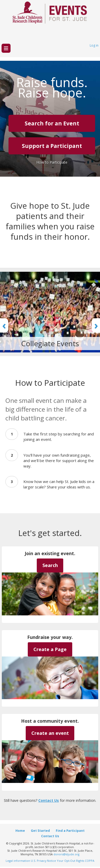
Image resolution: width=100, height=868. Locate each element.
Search (50, 565)
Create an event (50, 733)
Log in (94, 45)
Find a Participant (70, 831)
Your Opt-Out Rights (70, 861)
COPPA (90, 861)
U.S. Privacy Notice (43, 861)
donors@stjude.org (66, 854)
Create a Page (50, 649)
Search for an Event (52, 123)
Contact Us (49, 800)
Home (20, 831)
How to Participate (52, 162)
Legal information (18, 861)
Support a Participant (52, 146)
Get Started (40, 831)
